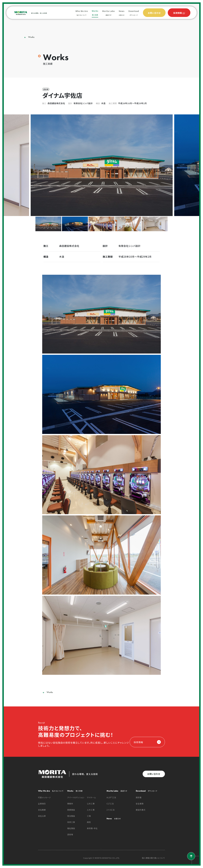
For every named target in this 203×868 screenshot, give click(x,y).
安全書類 (140, 804)
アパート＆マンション (76, 797)
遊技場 (70, 834)
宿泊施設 (71, 816)
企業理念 (42, 804)
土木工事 (91, 810)
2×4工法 (111, 810)
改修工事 (71, 822)
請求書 (139, 797)
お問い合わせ (154, 774)
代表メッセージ (45, 797)
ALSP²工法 (111, 797)
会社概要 (42, 810)
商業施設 (71, 810)
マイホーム (91, 797)
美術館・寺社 (92, 828)
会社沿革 (42, 816)
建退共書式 (141, 810)
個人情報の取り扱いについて (153, 858)
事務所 (70, 804)
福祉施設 (71, 828)
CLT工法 (110, 804)
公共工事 (91, 804)
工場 (89, 816)
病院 (89, 822)
